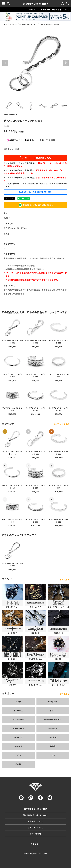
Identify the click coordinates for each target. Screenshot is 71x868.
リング (18, 702)
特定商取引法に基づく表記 (36, 809)
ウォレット (53, 728)
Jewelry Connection (35, 4)
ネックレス (18, 711)
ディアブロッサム (23, 24)
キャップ (18, 746)
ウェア (53, 755)
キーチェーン (18, 728)
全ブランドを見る (62, 424)
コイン (18, 755)
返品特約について (35, 821)
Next (66, 63)
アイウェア (18, 737)
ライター (53, 737)
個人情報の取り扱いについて (35, 815)
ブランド (11, 24)
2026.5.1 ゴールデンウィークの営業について (49, 9)
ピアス (53, 711)
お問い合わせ (35, 834)
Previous (5, 63)
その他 (18, 764)
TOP (4, 24)
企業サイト (36, 844)
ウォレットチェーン (53, 719)
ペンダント (53, 702)
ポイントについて (35, 827)
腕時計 (53, 746)
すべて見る (64, 579)
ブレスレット (18, 719)
